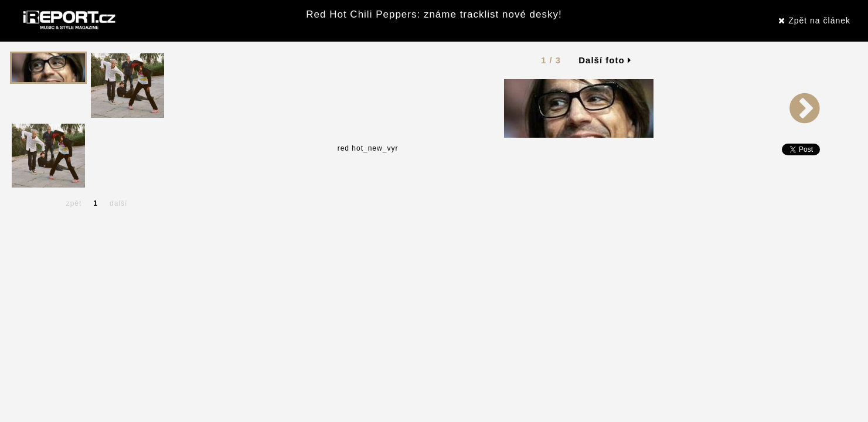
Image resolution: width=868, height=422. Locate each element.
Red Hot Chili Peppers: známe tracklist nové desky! (434, 14)
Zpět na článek (814, 21)
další (118, 203)
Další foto (605, 60)
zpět (74, 203)
